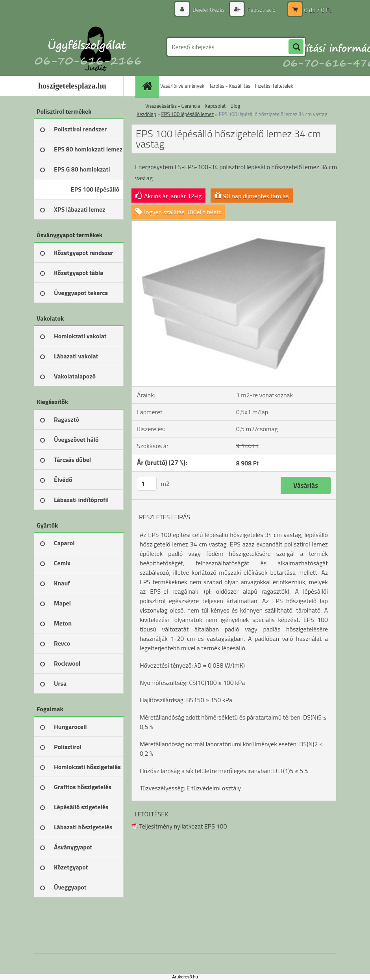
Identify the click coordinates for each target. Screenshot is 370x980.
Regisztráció (261, 10)
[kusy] (147, 484)
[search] (296, 47)
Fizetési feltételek (274, 86)
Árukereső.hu (185, 977)
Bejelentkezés (209, 10)
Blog (236, 106)
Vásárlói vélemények (182, 86)
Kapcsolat (215, 106)
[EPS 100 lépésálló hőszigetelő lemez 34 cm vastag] (234, 224)
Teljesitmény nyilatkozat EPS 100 (179, 826)
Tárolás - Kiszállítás (230, 86)
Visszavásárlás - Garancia (173, 106)
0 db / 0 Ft (318, 10)
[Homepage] (148, 86)
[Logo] (88, 47)
